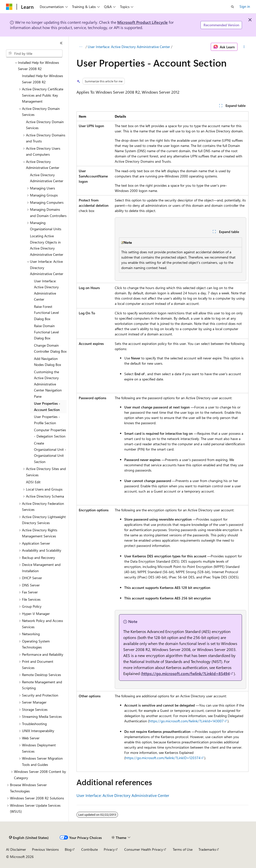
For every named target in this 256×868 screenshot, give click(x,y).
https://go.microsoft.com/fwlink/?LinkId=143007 (186, 721)
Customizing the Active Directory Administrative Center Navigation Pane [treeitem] (48, 384)
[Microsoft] (9, 7)
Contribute (89, 849)
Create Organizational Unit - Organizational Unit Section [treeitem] (50, 452)
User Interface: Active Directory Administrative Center (129, 47)
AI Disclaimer (16, 849)
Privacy (109, 849)
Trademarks (207, 849)
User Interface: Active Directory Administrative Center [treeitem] (46, 290)
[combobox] (34, 54)
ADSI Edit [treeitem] (33, 482)
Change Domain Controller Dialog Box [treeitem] (50, 348)
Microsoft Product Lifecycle (142, 22)
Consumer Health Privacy (144, 849)
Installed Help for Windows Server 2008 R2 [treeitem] (42, 79)
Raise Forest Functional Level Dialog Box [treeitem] (46, 313)
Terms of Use (183, 849)
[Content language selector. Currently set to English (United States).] (29, 838)
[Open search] (232, 7)
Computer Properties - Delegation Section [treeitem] (50, 433)
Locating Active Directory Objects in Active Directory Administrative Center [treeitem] (47, 245)
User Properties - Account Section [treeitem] (47, 406)
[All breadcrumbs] (81, 47)
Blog (68, 849)
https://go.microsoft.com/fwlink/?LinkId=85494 (186, 673)
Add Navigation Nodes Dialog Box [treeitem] (47, 362)
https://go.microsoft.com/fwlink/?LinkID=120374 (163, 758)
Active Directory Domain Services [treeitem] (45, 125)
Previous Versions (45, 849)
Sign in (245, 6)
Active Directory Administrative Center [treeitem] (47, 178)
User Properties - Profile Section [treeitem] (47, 420)
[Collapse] (61, 43)
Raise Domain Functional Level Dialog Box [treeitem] (46, 332)
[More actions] (244, 47)
